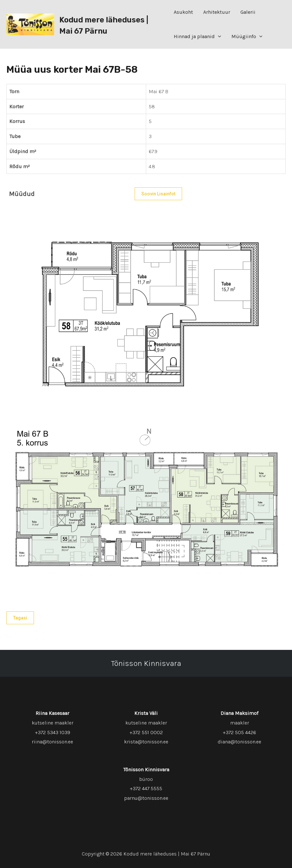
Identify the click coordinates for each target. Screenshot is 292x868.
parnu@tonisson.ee (146, 798)
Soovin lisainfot (158, 194)
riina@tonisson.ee (52, 742)
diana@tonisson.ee (239, 742)
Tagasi (20, 618)
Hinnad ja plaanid (197, 37)
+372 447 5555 (146, 788)
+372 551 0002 (146, 732)
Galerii (248, 12)
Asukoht (183, 12)
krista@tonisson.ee (146, 742)
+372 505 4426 (239, 732)
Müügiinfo (247, 37)
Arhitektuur (217, 12)
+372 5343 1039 (53, 732)
